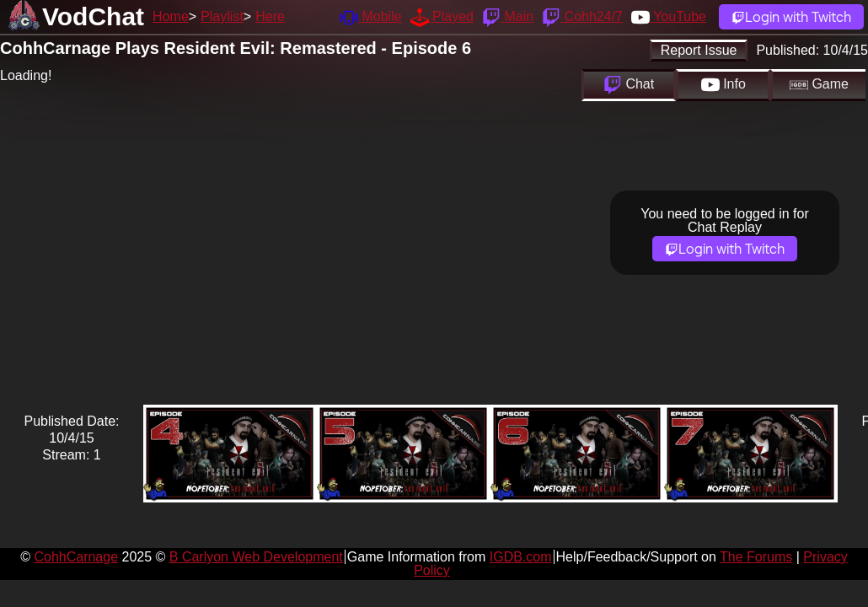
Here (270, 16)
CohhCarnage (76, 557)
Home (171, 16)
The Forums (756, 557)
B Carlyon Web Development (256, 557)
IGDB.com (521, 557)
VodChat (93, 16)
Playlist (222, 16)
